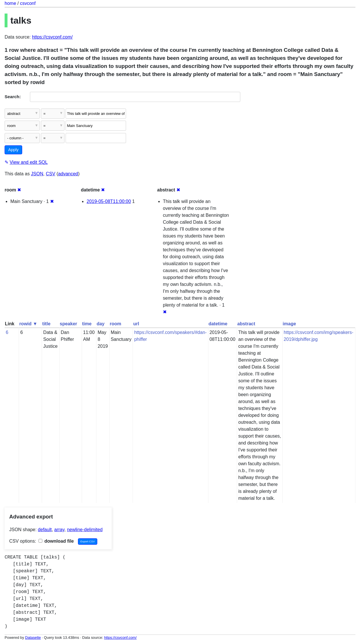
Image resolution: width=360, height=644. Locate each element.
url (136, 324)
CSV (51, 174)
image (289, 324)
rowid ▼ (28, 324)
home (10, 3)
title (46, 324)
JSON (37, 174)
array (59, 530)
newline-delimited (85, 530)
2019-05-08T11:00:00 (109, 201)
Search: (13, 97)
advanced (68, 174)
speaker (69, 324)
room (115, 324)
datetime (218, 324)
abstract (246, 324)
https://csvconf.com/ (52, 37)
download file (56, 541)
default (45, 530)
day (101, 324)
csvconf (28, 3)
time (87, 324)
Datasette (33, 638)
